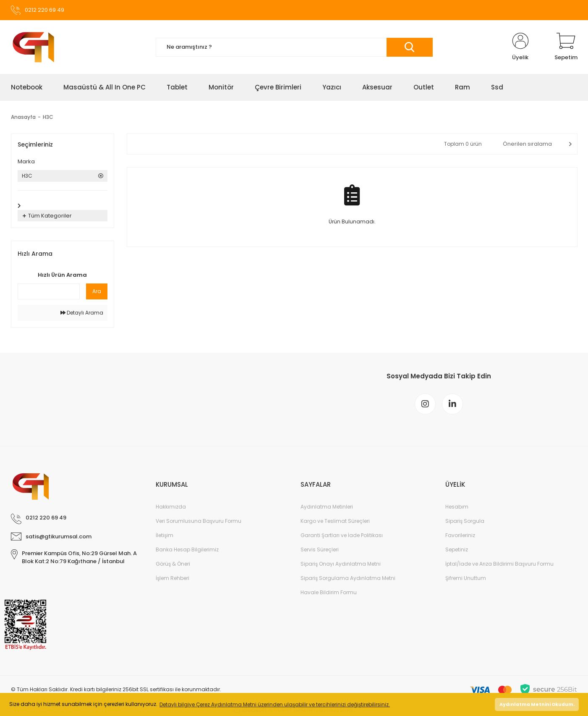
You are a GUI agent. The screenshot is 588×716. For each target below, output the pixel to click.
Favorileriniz (460, 535)
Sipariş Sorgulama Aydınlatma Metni (348, 578)
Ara (97, 291)
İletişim (165, 535)
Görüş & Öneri (173, 564)
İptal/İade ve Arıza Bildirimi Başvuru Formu (499, 564)
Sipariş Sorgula (465, 521)
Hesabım (457, 507)
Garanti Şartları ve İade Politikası (342, 535)
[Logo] (33, 47)
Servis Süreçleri (320, 549)
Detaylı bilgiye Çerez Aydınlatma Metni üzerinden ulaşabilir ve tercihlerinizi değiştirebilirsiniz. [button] (275, 704)
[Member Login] (520, 47)
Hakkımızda (171, 507)
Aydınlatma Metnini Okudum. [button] (537, 704)
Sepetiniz (457, 549)
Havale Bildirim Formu (329, 592)
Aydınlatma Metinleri (327, 507)
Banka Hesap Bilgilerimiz (187, 549)
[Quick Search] (49, 291)
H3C (48, 117)
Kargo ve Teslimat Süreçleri (335, 521)
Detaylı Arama (82, 313)
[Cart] (566, 47)
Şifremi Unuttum (466, 578)
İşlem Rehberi (172, 578)
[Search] (294, 47)
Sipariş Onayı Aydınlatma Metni (341, 564)
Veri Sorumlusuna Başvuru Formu (199, 521)
